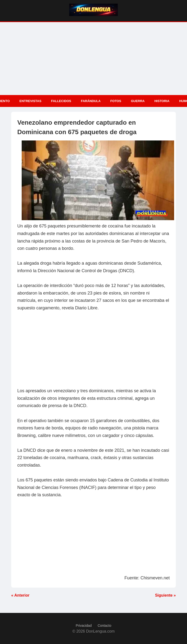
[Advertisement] (93, 59)
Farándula (91, 101)
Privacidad (84, 626)
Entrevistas (30, 101)
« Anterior (20, 595)
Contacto (104, 626)
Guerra (138, 101)
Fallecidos (61, 101)
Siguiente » (165, 595)
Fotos (116, 101)
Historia (162, 101)
